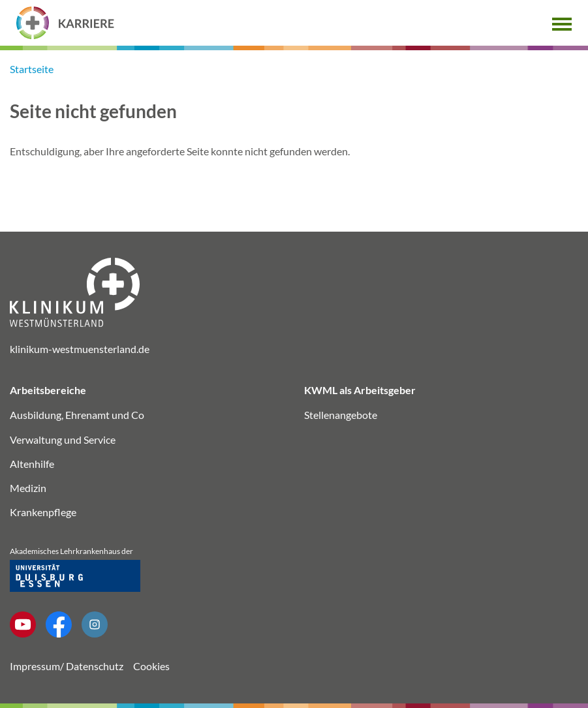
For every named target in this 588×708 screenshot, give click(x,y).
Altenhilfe (32, 464)
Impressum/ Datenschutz (67, 666)
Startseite (32, 69)
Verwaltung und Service (63, 439)
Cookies (151, 666)
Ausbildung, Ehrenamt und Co (77, 415)
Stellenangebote (341, 415)
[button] (562, 23)
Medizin (28, 488)
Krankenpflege (43, 512)
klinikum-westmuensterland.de (80, 349)
